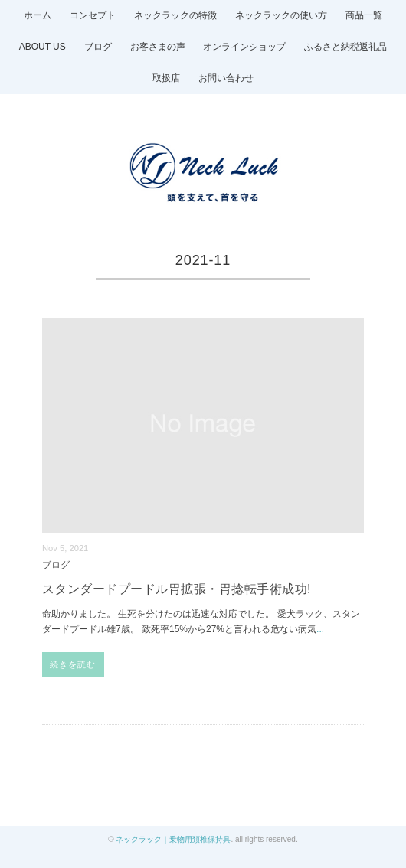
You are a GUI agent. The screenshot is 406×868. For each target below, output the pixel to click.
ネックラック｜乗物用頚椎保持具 (173, 839)
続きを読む (73, 664)
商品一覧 (364, 15)
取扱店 (166, 78)
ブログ (98, 47)
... (320, 629)
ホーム (38, 15)
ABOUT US (43, 47)
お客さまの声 (158, 47)
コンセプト (93, 15)
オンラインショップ (244, 47)
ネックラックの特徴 (175, 15)
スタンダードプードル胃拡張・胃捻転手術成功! (177, 589)
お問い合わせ (226, 78)
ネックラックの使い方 (281, 15)
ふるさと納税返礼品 (345, 47)
